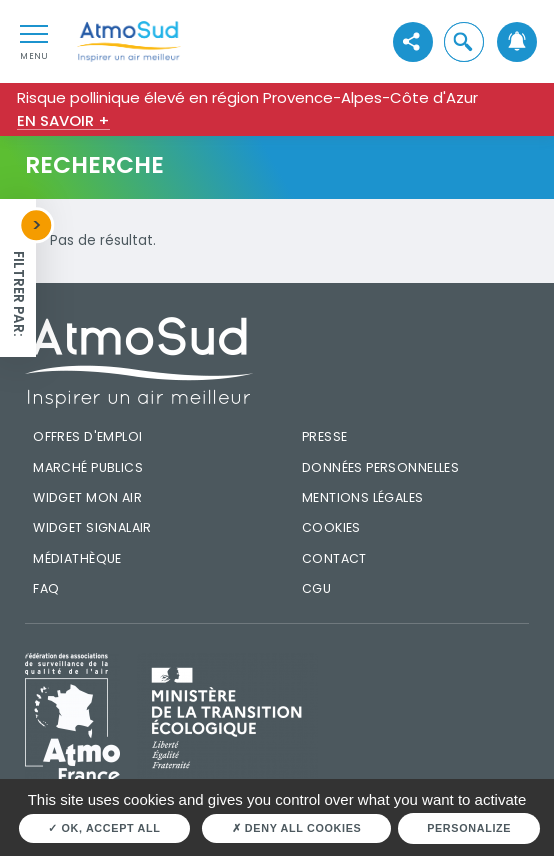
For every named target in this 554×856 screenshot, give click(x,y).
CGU (316, 588)
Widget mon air (87, 497)
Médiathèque (77, 558)
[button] (463, 41)
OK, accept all (104, 828)
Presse (325, 436)
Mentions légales (363, 497)
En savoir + (63, 120)
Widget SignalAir (92, 527)
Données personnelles (380, 467)
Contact (334, 558)
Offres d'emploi (87, 436)
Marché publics (88, 467)
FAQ (46, 588)
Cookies (331, 527)
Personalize (469, 828)
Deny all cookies (297, 828)
